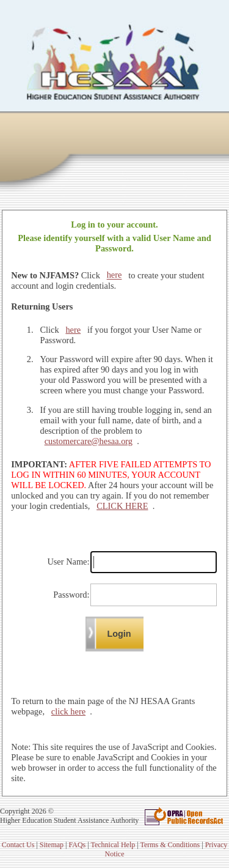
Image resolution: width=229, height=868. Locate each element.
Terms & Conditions (170, 845)
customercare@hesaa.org (89, 441)
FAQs (77, 845)
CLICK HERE (122, 506)
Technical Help (113, 845)
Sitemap (52, 845)
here (114, 275)
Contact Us (18, 845)
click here (68, 711)
